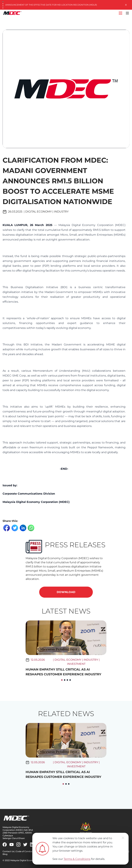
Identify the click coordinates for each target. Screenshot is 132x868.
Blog (5, 854)
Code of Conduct (25, 851)
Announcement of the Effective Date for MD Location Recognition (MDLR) (51, 5)
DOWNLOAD (66, 592)
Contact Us (8, 851)
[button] (62, 680)
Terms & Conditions (77, 859)
